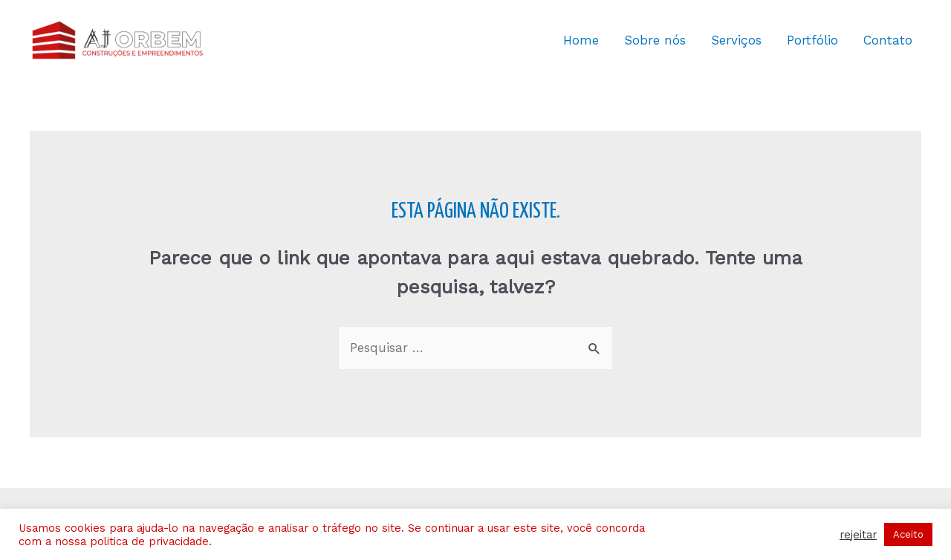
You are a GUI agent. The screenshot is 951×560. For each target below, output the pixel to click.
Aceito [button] (908, 534)
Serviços (736, 40)
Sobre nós (655, 40)
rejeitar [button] (858, 535)
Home (581, 40)
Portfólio (812, 40)
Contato (888, 40)
